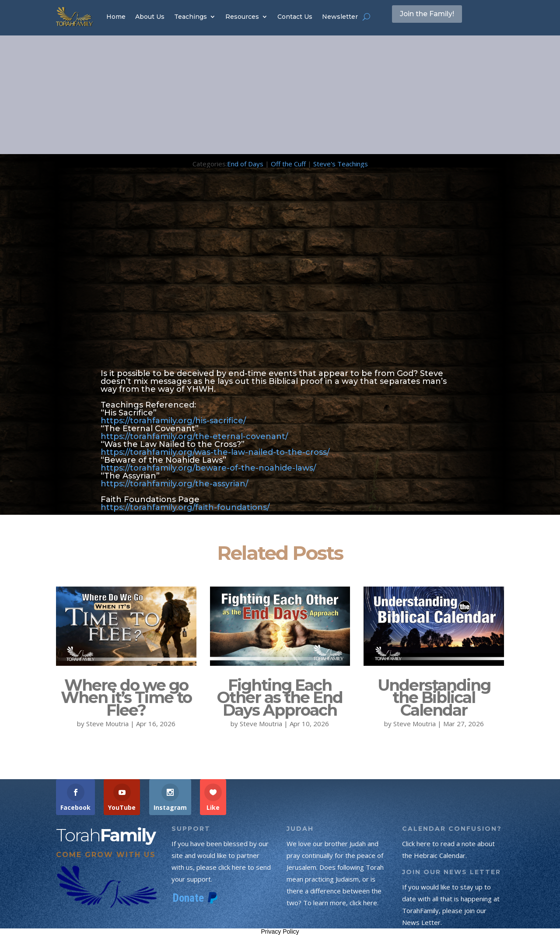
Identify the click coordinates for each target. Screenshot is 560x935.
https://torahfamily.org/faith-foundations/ (185, 507)
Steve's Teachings (341, 164)
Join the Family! (437, 16)
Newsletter (340, 17)
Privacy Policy (280, 931)
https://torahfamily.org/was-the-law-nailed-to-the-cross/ (215, 452)
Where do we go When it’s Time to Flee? (126, 698)
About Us (150, 17)
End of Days (245, 164)
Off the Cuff (288, 164)
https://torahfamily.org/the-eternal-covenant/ (194, 436)
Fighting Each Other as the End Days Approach (280, 698)
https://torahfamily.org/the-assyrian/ (174, 484)
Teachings (191, 17)
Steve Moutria (107, 724)
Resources (242, 17)
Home (116, 17)
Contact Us (295, 17)
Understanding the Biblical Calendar (434, 698)
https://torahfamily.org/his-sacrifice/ (173, 421)
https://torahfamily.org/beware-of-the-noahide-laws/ (208, 468)
